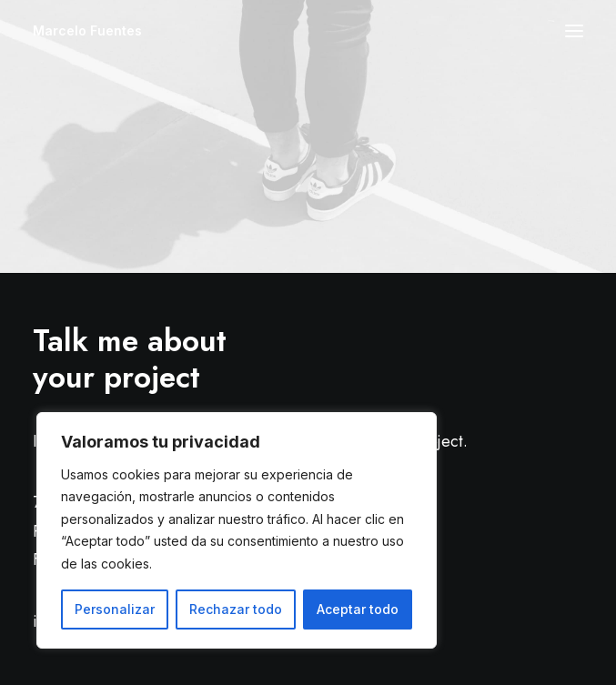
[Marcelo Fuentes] (87, 31)
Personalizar (115, 609)
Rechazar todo (236, 609)
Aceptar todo (358, 609)
